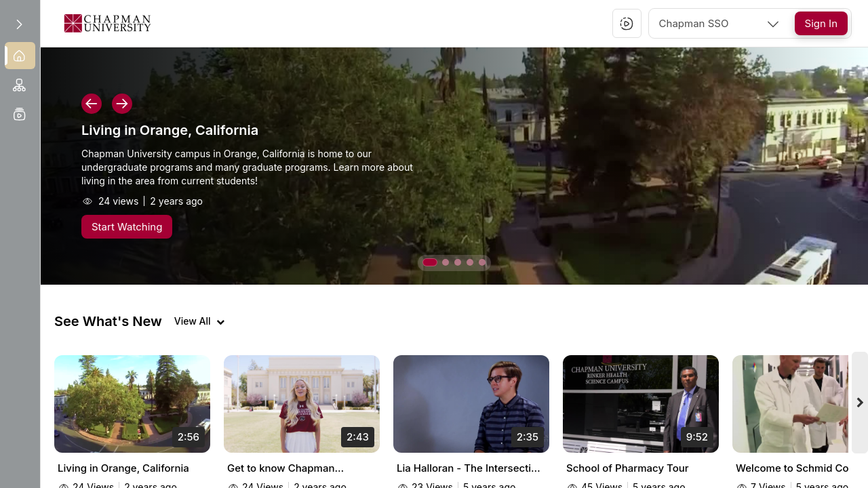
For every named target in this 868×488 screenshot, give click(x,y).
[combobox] (720, 23)
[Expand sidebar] (19, 24)
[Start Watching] (127, 227)
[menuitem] (20, 56)
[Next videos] (860, 403)
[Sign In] (821, 23)
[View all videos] (199, 321)
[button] (627, 24)
